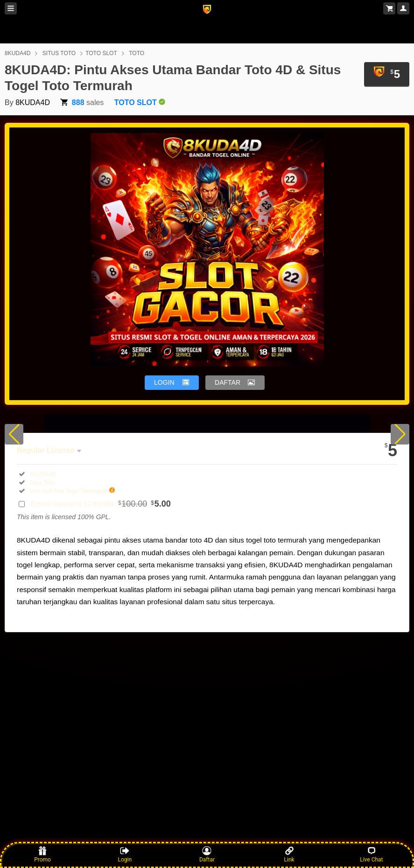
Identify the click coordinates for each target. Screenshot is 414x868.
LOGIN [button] (164, 382)
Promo (42, 854)
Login (125, 854)
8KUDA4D (18, 53)
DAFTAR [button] (228, 382)
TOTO (137, 53)
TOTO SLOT (101, 53)
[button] (14, 434)
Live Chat (371, 854)
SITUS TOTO (59, 53)
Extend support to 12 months (101, 504)
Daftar (207, 854)
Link (289, 854)
